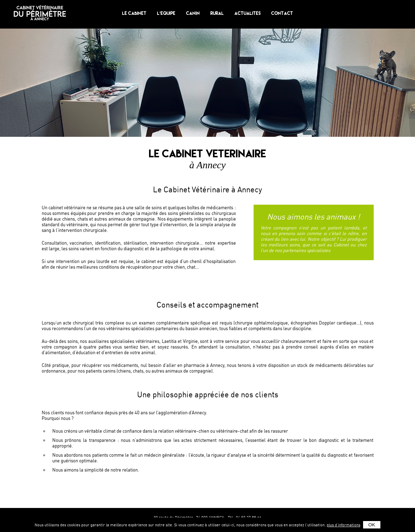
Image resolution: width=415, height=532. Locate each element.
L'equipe (166, 13)
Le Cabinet (134, 13)
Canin (193, 13)
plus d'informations (343, 525)
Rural (217, 13)
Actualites (248, 13)
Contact (282, 13)
